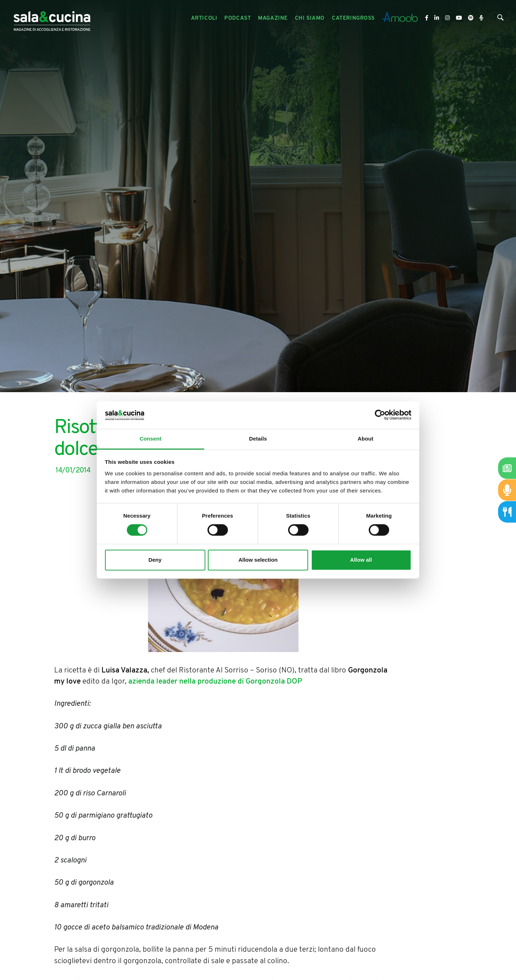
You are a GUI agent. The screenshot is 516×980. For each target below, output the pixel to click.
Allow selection (258, 560)
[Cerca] (500, 19)
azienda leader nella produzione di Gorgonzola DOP (215, 682)
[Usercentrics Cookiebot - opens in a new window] (380, 415)
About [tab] (365, 439)
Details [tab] (258, 439)
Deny (155, 560)
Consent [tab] (151, 439)
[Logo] (52, 18)
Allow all (361, 560)
